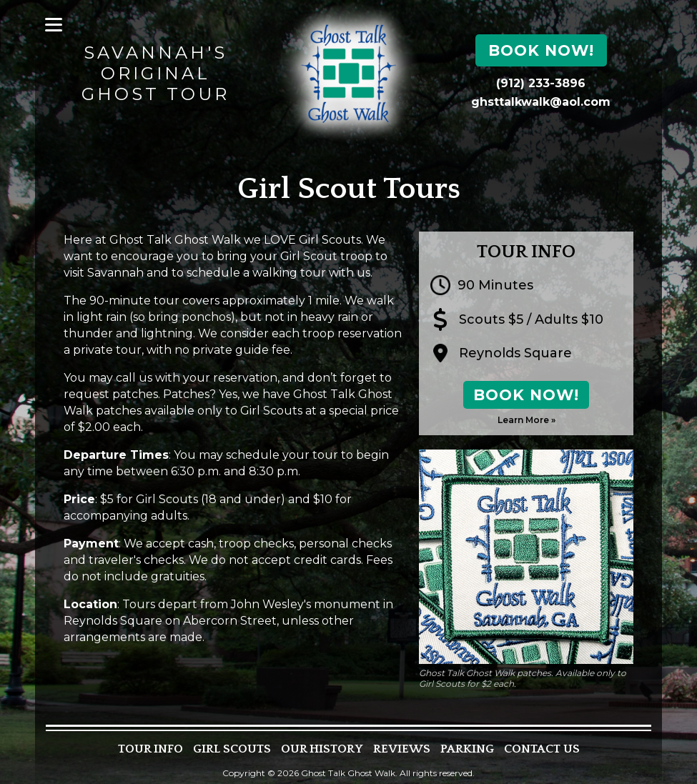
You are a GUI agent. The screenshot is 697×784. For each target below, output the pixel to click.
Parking (467, 749)
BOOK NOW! (526, 395)
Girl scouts (232, 749)
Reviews (402, 749)
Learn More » (527, 420)
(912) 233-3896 (541, 83)
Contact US (542, 749)
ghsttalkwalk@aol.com (541, 102)
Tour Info (150, 749)
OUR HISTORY (322, 749)
